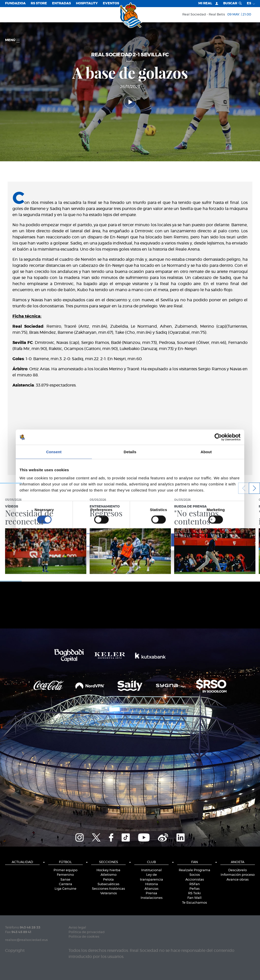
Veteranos (109, 893)
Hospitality (87, 3)
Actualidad (22, 862)
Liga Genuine (66, 889)
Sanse (65, 880)
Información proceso (238, 875)
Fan (194, 862)
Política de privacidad (87, 932)
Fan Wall (194, 898)
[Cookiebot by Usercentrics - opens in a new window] (218, 437)
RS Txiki (194, 893)
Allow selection (130, 540)
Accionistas (195, 880)
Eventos (111, 3)
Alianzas (151, 889)
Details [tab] (130, 452)
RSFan (195, 884)
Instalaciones (152, 898)
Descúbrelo (238, 870)
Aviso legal (77, 928)
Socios (195, 875)
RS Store (39, 3)
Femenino (65, 875)
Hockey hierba (108, 870)
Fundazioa (15, 3)
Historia (152, 884)
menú (12, 40)
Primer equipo (66, 870)
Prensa (151, 893)
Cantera (66, 884)
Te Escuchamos (194, 903)
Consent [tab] (54, 452)
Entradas (61, 3)
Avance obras (238, 880)
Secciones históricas (108, 889)
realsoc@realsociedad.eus (26, 940)
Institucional (151, 870)
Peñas (194, 889)
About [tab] (206, 452)
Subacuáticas (108, 884)
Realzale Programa (194, 870)
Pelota (108, 880)
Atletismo (109, 875)
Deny (56, 540)
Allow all (204, 540)
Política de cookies (84, 937)
